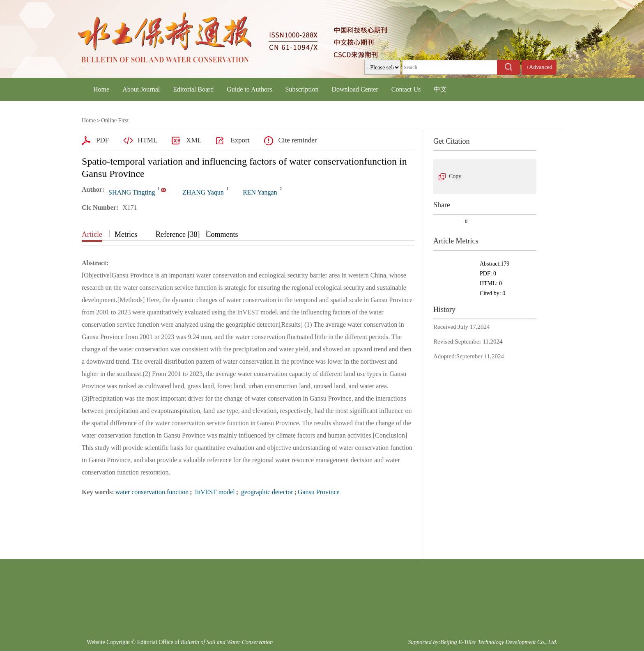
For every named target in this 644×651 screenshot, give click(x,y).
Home (101, 89)
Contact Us (406, 89)
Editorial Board (193, 89)
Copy (455, 176)
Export (240, 140)
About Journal (141, 89)
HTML (147, 140)
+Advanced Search (539, 74)
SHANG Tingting (132, 192)
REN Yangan (260, 192)
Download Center (355, 89)
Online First (115, 120)
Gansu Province (319, 492)
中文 (440, 89)
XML (194, 140)
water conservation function (152, 492)
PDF (102, 140)
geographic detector (266, 492)
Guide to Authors (249, 89)
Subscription (302, 89)
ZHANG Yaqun (203, 192)
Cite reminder (297, 140)
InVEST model (214, 492)
